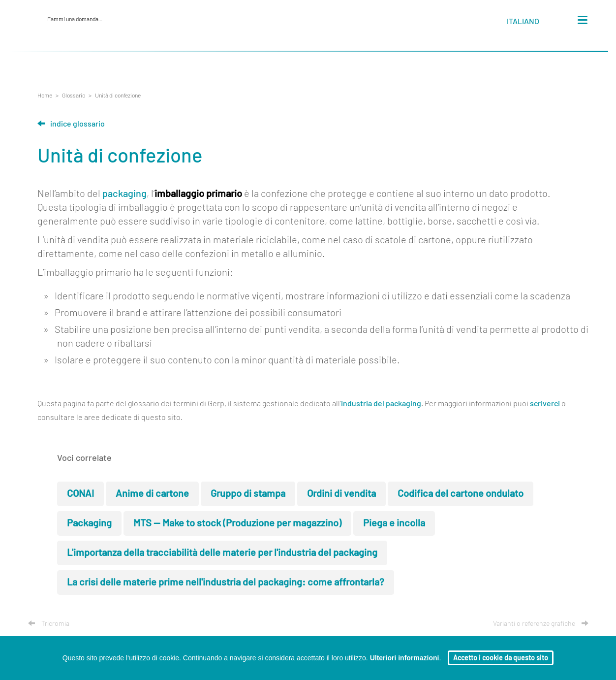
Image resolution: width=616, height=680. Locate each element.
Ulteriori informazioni (405, 658)
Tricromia (49, 624)
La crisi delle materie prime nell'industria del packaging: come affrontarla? (226, 583)
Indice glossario (71, 124)
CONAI (80, 494)
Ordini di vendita (341, 494)
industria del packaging (381, 404)
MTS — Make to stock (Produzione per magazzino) (237, 523)
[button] (532, 23)
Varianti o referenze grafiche (541, 624)
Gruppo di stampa (248, 494)
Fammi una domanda (75, 19)
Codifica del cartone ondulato (461, 494)
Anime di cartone (152, 494)
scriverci (545, 404)
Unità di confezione (118, 96)
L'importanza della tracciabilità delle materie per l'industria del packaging (222, 553)
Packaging (89, 523)
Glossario (74, 96)
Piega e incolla (394, 523)
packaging (124, 194)
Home (45, 96)
